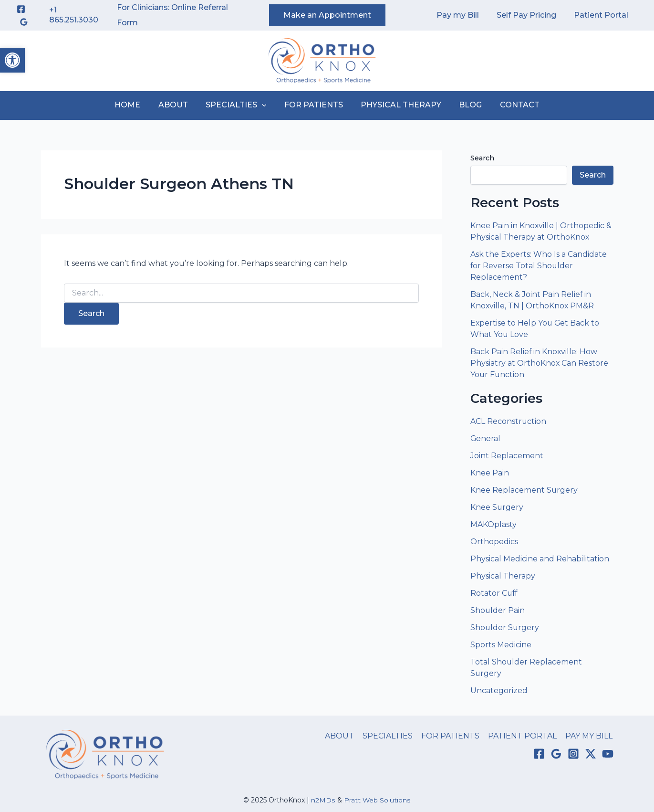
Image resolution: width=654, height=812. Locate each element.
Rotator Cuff (494, 593)
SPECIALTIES (239, 105)
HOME (135, 105)
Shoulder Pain (498, 610)
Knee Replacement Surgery (524, 490)
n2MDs (323, 800)
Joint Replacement (507, 456)
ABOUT (178, 105)
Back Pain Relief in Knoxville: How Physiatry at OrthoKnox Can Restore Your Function (540, 363)
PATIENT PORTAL (524, 736)
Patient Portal (602, 15)
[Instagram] (573, 754)
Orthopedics (494, 542)
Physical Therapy (503, 576)
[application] (264, 105)
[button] (12, 60)
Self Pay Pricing (530, 15)
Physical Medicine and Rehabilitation (540, 559)
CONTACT (512, 105)
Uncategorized (499, 691)
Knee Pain (490, 473)
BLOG (466, 105)
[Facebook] (21, 9)
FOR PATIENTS (314, 105)
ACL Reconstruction (509, 421)
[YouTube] (608, 754)
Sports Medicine (501, 645)
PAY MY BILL (590, 736)
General (486, 438)
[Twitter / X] (591, 754)
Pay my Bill (464, 15)
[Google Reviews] (24, 22)
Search (482, 158)
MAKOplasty (493, 524)
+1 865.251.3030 (74, 15)
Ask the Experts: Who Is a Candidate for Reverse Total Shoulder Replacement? (539, 266)
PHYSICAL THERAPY (399, 105)
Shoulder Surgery (505, 627)
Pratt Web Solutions (377, 800)
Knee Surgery (497, 507)
